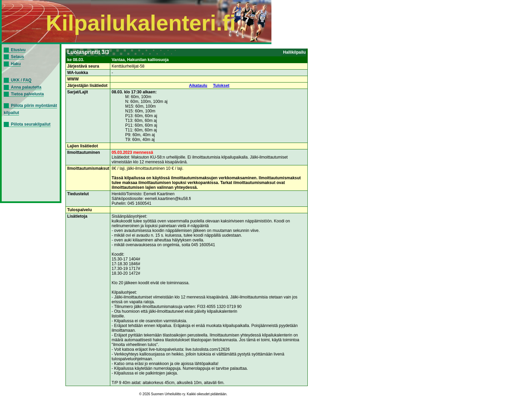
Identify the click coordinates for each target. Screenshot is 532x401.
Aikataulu (198, 86)
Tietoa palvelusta (27, 94)
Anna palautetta (26, 87)
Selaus (17, 57)
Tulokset (221, 86)
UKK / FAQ (21, 80)
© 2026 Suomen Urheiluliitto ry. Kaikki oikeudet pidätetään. (183, 394)
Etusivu (18, 50)
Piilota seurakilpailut (31, 124)
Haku (16, 64)
